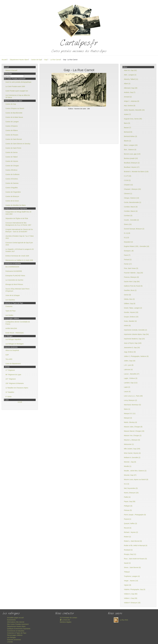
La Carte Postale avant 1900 (15, 86)
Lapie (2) (127, 387)
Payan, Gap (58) (130, 501)
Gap (46, 60)
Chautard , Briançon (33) (132, 189)
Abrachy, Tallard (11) (131, 79)
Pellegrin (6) (128, 506)
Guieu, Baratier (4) (130, 321)
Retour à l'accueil (11, 70)
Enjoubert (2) (128, 242)
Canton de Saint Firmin (13, 148)
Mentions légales (66, 622)
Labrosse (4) (128, 370)
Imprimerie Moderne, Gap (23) (134, 339)
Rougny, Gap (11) (130, 554)
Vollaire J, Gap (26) (131, 598)
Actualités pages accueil (15, 618)
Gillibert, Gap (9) (130, 304)
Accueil (4, 60)
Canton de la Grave (12, 201)
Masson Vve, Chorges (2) (133, 435)
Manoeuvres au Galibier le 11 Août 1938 (19, 260)
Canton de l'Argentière (13, 192)
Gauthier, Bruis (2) (130, 290)
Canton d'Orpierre (12, 126)
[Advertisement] (79, 126)
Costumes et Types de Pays (17, 633)
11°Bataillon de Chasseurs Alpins (17, 388)
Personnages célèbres (15, 635)
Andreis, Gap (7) (130, 92)
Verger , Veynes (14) (131, 581)
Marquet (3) (128, 418)
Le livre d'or (65, 620)
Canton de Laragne (12, 122)
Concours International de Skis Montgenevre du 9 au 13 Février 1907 (18, 224)
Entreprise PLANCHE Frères (15, 276)
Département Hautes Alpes (19, 60)
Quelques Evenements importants (19, 629)
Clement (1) (128, 194)
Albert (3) (127, 84)
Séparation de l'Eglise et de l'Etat (17, 218)
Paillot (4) (127, 497)
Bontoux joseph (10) (131, 158)
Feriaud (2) (128, 260)
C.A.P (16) (128, 176)
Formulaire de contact (68, 618)
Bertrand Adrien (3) (130, 136)
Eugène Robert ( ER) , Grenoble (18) (137, 246)
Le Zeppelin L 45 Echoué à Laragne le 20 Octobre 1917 (20, 250)
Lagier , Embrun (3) (131, 378)
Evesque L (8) (129, 251)
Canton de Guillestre (13, 174)
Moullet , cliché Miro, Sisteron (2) (135, 471)
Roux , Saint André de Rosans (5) (135, 559)
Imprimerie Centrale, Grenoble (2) (135, 330)
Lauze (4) (127, 392)
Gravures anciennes (14, 640)
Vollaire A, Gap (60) (131, 594)
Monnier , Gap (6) (130, 462)
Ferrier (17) (128, 264)
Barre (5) (127, 123)
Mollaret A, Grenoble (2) (132, 457)
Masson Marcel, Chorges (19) (134, 431)
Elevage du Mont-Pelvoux (14, 284)
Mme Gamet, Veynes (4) (132, 453)
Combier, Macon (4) (131, 211)
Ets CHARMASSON (12, 267)
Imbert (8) (127, 326)
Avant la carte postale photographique (18, 82)
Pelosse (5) (128, 510)
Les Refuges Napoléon (13, 339)
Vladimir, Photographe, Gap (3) (135, 589)
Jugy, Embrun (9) (130, 352)
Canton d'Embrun (11, 170)
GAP (7, 355)
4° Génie (9, 397)
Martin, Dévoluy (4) (130, 422)
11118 (20, 402)
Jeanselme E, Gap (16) (132, 348)
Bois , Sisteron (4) (130, 150)
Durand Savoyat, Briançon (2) (134, 229)
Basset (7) (127, 128)
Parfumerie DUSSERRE (14, 271)
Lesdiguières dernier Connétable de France (18, 323)
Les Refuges (11, 637)
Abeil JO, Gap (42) (130, 70)
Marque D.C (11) (130, 413)
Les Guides (9, 315)
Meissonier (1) (129, 444)
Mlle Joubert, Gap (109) (132, 449)
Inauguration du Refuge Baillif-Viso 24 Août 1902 (18, 213)
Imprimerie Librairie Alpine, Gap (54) (136, 334)
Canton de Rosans (12, 135)
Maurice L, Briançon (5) (132, 440)
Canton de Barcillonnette (14, 113)
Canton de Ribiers (12, 130)
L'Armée (10, 642)
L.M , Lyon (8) (129, 365)
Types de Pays (11, 311)
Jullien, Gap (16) (130, 361)
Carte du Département (13, 364)
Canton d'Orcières (12, 179)
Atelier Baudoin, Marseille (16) (134, 110)
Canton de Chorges (12, 166)
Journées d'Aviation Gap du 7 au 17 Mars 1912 (20, 237)
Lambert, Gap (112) (131, 383)
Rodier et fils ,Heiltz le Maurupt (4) (136, 545)
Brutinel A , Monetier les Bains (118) (136, 172)
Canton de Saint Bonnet (14, 139)
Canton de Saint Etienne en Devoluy (18, 144)
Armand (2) (128, 97)
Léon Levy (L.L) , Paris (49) (133, 396)
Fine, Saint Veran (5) (131, 268)
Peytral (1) (128, 519)
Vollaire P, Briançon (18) (132, 603)
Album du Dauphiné (12, 350)
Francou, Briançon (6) (131, 277)
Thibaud (127, 572)
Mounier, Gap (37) (130, 475)
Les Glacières (10, 300)
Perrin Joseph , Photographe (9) (135, 515)
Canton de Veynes (12, 161)
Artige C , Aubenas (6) (132, 101)
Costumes (9, 306)
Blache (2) (127, 141)
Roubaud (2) (128, 550)
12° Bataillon (10, 392)
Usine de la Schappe (13, 295)
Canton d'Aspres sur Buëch (15, 108)
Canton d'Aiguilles (12, 188)
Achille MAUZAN (11, 328)
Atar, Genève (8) (130, 106)
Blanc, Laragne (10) (131, 145)
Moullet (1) (128, 466)
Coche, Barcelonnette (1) (133, 202)
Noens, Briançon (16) (131, 493)
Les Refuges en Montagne (14, 344)
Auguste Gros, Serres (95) (133, 119)
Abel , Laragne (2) (130, 75)
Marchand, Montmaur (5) (132, 405)
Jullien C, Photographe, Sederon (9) (136, 356)
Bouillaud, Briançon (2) (132, 163)
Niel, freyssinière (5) (131, 488)
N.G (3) (127, 484)
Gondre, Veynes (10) (131, 312)
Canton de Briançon (12, 196)
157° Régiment (11, 379)
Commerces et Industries (16, 631)
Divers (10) (128, 224)
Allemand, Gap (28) (131, 88)
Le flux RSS (120, 620)
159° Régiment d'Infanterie (15, 383)
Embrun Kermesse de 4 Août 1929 (17, 256)
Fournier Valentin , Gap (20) (133, 273)
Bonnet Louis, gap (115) (132, 154)
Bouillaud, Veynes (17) (132, 167)
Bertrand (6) (128, 132)
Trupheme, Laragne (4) (132, 576)
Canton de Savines (12, 183)
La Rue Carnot (55, 60)
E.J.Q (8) (127, 233)
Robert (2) (127, 537)
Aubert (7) (127, 114)
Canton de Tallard (11, 157)
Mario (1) (127, 409)
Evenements (11, 620)
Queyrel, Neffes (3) (130, 523)
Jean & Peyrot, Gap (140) (133, 343)
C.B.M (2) (127, 180)
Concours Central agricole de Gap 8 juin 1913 (19, 244)
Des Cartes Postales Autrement (18, 624)
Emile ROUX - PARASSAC (15, 333)
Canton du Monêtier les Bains (16, 205)
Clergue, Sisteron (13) (132, 198)
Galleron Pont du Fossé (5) (133, 286)
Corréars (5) (128, 216)
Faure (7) (127, 255)
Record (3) (128, 528)
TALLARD (9, 359)
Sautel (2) (127, 563)
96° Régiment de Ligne (13, 375)
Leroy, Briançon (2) (130, 400)
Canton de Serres (12, 152)
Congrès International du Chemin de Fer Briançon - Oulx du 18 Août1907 (19, 231)
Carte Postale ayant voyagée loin (17, 91)
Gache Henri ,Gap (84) (132, 282)
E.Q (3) (126, 238)
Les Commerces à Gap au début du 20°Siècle (18, 96)
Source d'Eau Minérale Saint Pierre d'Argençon (17, 290)
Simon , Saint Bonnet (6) (132, 567)
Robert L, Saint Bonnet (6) (133, 541)
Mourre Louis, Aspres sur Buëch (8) (136, 479)
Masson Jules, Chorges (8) (133, 427)
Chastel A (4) (128, 185)
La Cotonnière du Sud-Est (14, 280)
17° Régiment (10, 370)
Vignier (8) (127, 585)
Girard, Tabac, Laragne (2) (133, 308)
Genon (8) (127, 295)
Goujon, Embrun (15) (131, 317)
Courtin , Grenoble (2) (131, 220)
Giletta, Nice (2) (129, 299)
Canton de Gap (36, 60)
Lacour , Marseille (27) (132, 374)
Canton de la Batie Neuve (14, 117)
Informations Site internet (16, 622)
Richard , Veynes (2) (131, 532)
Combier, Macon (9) (131, 207)
